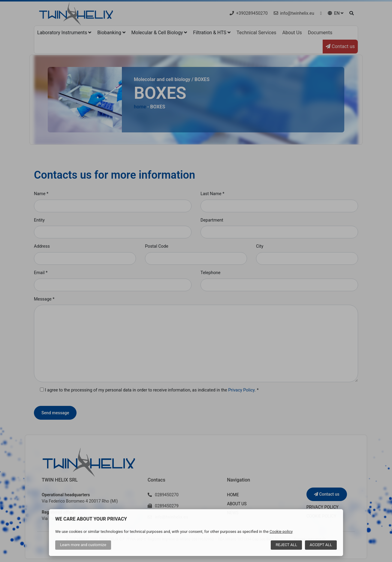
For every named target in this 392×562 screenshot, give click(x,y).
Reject (286, 545)
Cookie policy (281, 532)
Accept (321, 545)
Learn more (83, 545)
